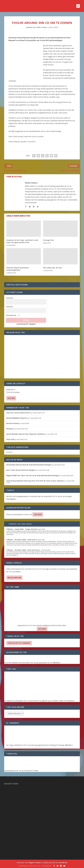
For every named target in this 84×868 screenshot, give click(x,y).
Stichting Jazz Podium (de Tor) (30, 866)
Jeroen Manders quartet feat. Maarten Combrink (25, 434)
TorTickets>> (11, 499)
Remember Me (11, 315)
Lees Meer (42, 629)
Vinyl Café (10, 439)
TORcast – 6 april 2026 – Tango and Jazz (22, 529)
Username (10, 298)
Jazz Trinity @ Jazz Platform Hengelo (21, 470)
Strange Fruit (49, 240)
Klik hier (11, 398)
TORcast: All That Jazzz (20, 524)
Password (9, 307)
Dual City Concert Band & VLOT (18, 413)
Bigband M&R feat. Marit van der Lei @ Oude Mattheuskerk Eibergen (33, 475)
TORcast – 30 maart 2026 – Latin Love (21, 540)
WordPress (63, 863)
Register (33, 324)
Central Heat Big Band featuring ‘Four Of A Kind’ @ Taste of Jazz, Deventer (35, 481)
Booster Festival (12, 423)
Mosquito (10, 429)
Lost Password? (22, 324)
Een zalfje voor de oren (53, 268)
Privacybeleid (46, 866)
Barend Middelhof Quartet (17, 418)
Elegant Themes (35, 863)
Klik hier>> (57, 663)
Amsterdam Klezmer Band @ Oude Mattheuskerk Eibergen (29, 465)
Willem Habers (42, 27)
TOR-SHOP (38, 514)
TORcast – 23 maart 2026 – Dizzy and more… (24, 550)
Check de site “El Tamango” (19, 643)
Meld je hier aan (14, 578)
